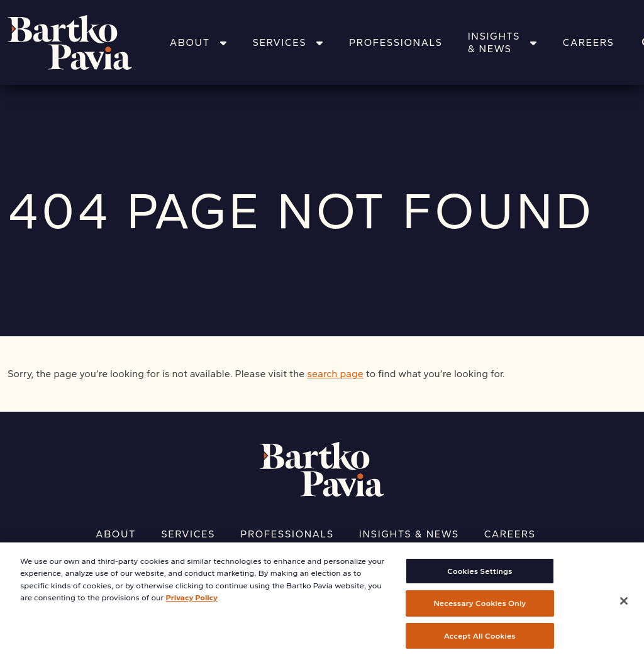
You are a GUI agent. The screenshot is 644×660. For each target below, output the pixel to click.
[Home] (86, 42)
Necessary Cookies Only (480, 608)
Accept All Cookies (480, 641)
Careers (589, 42)
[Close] (624, 605)
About (198, 42)
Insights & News (503, 42)
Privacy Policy (192, 602)
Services (288, 42)
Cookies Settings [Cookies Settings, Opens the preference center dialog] (480, 576)
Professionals (396, 42)
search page (335, 374)
